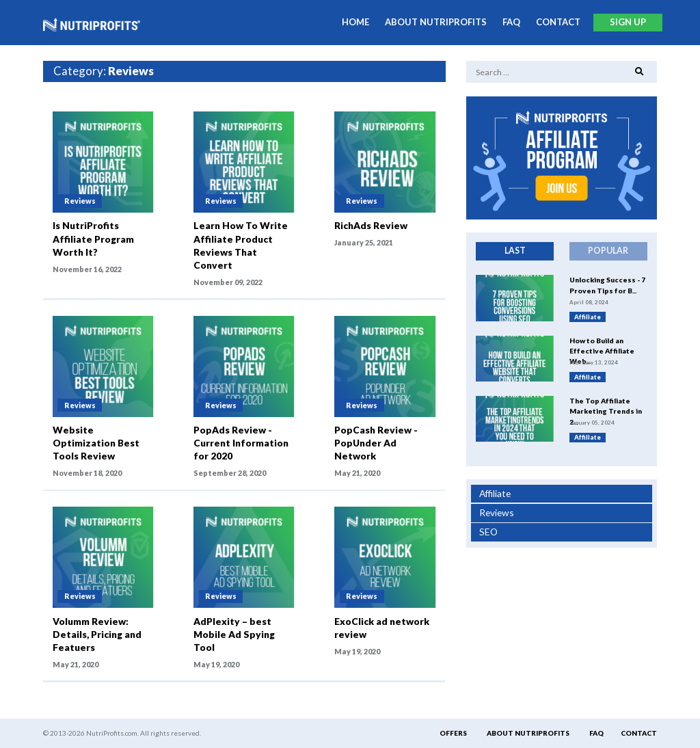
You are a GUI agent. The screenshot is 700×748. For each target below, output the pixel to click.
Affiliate (495, 493)
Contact (558, 22)
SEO (488, 532)
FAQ (511, 22)
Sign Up (628, 22)
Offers (453, 733)
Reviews (497, 512)
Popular (608, 251)
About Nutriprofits (436, 22)
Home (355, 22)
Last (515, 251)
